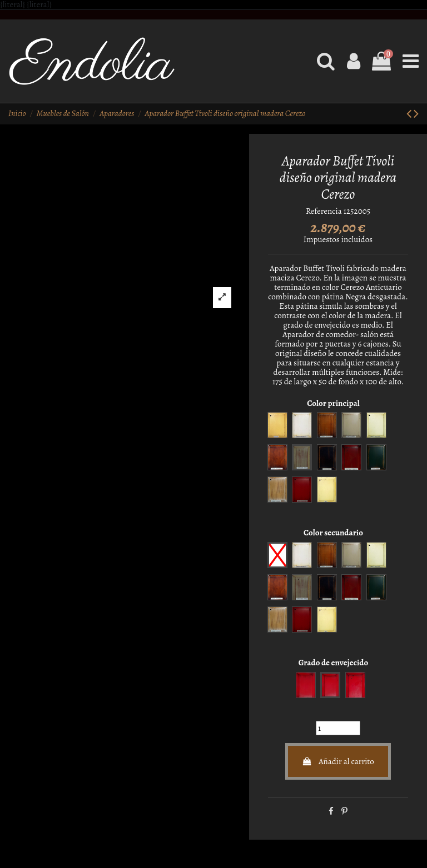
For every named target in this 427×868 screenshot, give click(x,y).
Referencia (324, 211)
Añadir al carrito (338, 761)
